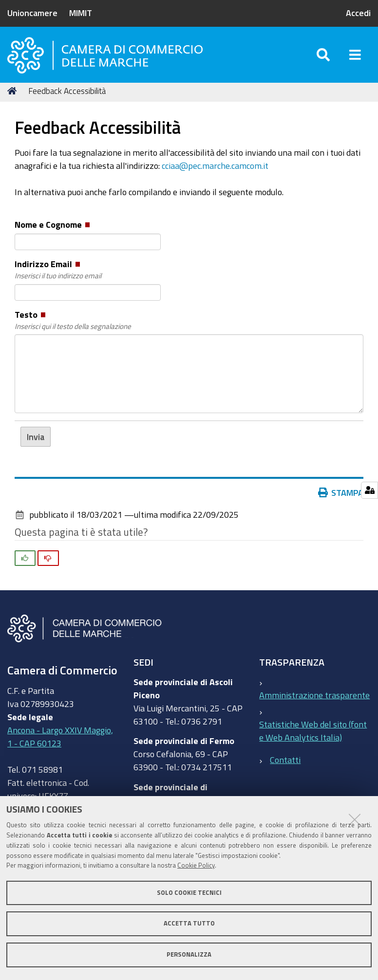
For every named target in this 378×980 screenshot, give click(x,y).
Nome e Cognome (53, 232)
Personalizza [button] (189, 954)
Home (14, 99)
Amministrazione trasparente (314, 703)
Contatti (285, 767)
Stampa (341, 500)
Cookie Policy (196, 865)
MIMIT (81, 13)
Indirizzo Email (58, 278)
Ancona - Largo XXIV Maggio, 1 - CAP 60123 (60, 745)
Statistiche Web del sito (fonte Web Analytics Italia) (313, 738)
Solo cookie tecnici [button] (189, 893)
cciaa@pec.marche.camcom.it (215, 173)
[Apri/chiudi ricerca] (323, 58)
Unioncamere (32, 13)
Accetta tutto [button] (189, 923)
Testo (73, 329)
